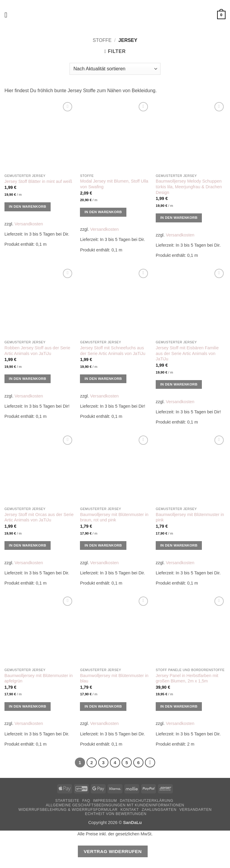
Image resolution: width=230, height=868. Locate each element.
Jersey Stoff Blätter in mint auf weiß (38, 181)
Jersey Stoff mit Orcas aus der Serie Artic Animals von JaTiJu (39, 517)
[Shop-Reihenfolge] (115, 69)
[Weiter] (150, 763)
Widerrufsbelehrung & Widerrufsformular (68, 810)
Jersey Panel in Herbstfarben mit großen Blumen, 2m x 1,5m (187, 678)
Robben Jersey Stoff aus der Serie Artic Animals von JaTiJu (37, 351)
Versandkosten (29, 224)
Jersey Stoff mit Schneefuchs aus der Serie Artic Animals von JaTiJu (113, 351)
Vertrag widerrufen (113, 851)
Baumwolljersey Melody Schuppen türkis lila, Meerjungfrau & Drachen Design (189, 187)
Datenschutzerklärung (147, 801)
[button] (8, 15)
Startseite (67, 801)
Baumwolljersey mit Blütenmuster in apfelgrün (39, 678)
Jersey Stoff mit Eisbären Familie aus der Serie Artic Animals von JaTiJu (187, 353)
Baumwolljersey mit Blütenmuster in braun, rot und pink (114, 517)
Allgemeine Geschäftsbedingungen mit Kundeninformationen (115, 805)
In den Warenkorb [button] (28, 207)
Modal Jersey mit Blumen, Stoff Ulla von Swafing (114, 184)
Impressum (105, 801)
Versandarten (196, 810)
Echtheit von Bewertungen (116, 814)
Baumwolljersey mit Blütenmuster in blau (114, 678)
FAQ (86, 801)
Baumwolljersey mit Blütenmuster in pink (190, 517)
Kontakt (130, 810)
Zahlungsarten (159, 810)
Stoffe (102, 40)
